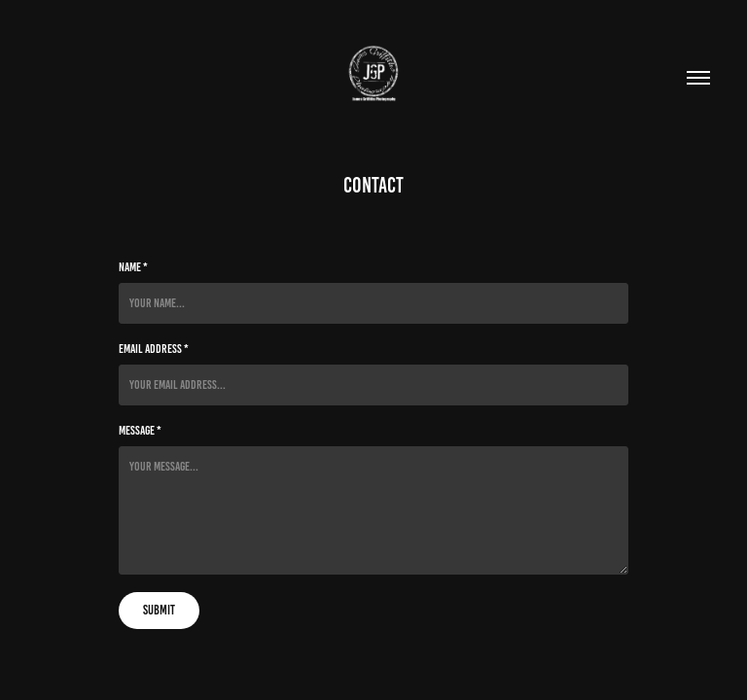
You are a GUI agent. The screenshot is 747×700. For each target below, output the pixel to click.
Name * (133, 267)
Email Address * (154, 349)
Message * (140, 431)
